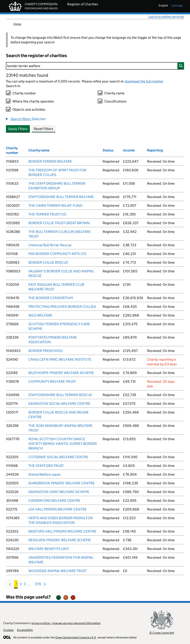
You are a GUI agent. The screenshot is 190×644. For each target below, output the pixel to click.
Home (17, 24)
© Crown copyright (162, 633)
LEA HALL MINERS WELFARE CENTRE (58, 509)
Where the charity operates (33, 101)
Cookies (8, 630)
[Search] (95, 66)
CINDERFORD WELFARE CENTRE (54, 501)
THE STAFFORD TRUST (46, 466)
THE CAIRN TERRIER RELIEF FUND (55, 206)
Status (108, 150)
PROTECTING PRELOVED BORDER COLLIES (62, 307)
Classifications (115, 101)
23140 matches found (27, 75)
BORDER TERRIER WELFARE (50, 161)
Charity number (24, 93)
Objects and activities (29, 109)
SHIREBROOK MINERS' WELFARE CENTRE (62, 483)
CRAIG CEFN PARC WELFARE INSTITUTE (60, 359)
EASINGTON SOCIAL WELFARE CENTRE (59, 404)
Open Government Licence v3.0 (76, 637)
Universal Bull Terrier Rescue (50, 245)
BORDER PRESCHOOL (46, 351)
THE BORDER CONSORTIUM (51, 298)
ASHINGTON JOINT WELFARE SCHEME (59, 492)
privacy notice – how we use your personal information (66, 623)
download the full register (144, 81)
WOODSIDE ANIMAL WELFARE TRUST (58, 571)
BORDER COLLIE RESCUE (48, 262)
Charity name (114, 93)
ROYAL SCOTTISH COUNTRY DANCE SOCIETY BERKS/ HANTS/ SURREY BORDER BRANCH (63, 444)
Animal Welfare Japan (45, 474)
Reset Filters (44, 129)
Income (129, 150)
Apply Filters (18, 129)
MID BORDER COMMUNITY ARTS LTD (57, 254)
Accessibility (25, 630)
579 (38, 585)
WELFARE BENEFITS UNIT (49, 549)
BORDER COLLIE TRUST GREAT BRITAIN (59, 223)
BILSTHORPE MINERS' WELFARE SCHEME (61, 373)
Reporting (155, 150)
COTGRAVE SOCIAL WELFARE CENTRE (58, 457)
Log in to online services (166, 17)
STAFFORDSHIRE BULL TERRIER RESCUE (60, 395)
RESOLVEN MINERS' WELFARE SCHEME (60, 540)
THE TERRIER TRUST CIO (47, 214)
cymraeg (177, 5)
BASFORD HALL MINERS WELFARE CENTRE (62, 531)
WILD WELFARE (40, 315)
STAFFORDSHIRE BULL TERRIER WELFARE (61, 197)
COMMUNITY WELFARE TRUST (52, 382)
